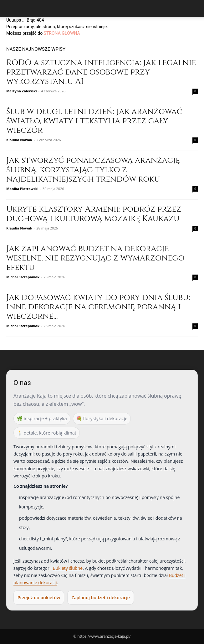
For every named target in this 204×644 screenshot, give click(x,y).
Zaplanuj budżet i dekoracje (100, 598)
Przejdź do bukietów (39, 598)
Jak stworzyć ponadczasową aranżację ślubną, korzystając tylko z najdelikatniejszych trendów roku (93, 170)
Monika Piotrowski (22, 189)
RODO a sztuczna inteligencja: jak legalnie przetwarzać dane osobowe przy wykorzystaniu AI (101, 72)
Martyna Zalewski (22, 91)
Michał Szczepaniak (23, 277)
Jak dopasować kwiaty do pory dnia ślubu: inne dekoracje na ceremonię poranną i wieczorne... (98, 307)
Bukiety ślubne (68, 568)
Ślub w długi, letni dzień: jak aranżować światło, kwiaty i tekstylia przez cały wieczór (94, 121)
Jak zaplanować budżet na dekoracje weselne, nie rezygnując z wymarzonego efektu (95, 258)
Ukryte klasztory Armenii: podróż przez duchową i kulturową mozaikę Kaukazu (94, 214)
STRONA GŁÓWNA (62, 33)
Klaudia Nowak (19, 140)
